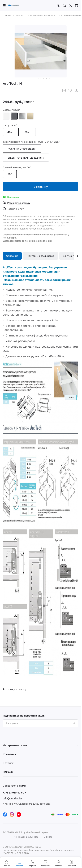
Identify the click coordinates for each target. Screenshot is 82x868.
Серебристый (22, 116)
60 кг (28, 132)
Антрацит (14, 116)
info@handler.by (12, 798)
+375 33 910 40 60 (14, 793)
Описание (12, 256)
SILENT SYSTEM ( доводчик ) (26, 158)
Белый (6, 116)
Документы (70, 256)
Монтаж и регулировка (40, 256)
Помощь (8, 772)
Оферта (48, 837)
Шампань (30, 116)
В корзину (41, 187)
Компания (9, 754)
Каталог (8, 763)
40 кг (11, 132)
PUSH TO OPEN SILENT (22, 149)
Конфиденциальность (26, 837)
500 (10, 174)
